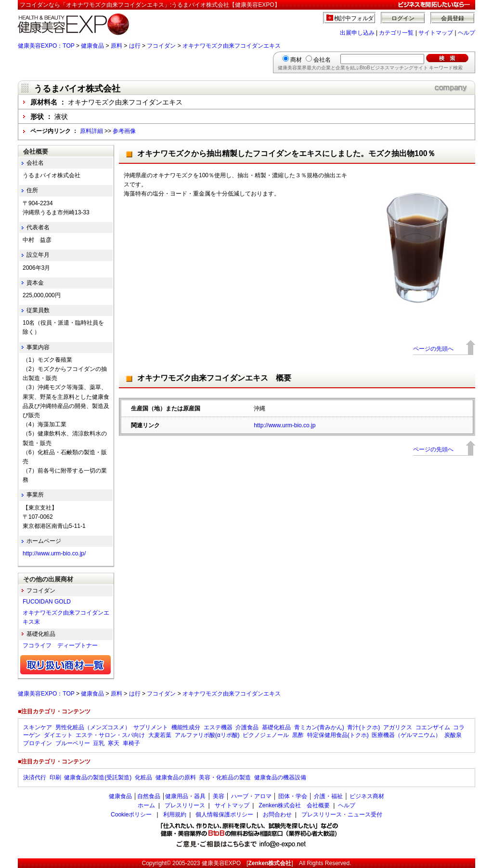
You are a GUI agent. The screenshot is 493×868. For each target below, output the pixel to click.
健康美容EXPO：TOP (46, 46)
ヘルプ (467, 33)
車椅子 (131, 743)
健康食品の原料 (176, 777)
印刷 (55, 777)
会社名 (322, 60)
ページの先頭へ (433, 349)
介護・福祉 (328, 796)
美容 (219, 796)
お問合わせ (277, 815)
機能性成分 (186, 727)
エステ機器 (218, 727)
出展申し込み (357, 33)
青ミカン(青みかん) (319, 727)
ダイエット (58, 735)
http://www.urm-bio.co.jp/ (54, 553)
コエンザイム (433, 727)
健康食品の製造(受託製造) (98, 777)
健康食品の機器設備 (280, 777)
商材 (296, 60)
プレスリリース (185, 805)
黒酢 (298, 735)
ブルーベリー (73, 743)
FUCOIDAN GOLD (47, 602)
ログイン (403, 18)
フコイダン (161, 46)
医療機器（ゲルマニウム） (406, 735)
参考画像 (124, 131)
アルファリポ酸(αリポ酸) (207, 735)
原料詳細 (91, 131)
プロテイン (38, 743)
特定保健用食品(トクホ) (338, 735)
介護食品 (247, 727)
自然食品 (149, 796)
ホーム (146, 805)
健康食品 (92, 46)
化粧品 (143, 777)
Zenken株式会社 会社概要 (294, 805)
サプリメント (151, 727)
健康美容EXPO (221, 863)
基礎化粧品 (276, 727)
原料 (117, 46)
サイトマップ (436, 33)
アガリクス (398, 727)
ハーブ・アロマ (251, 796)
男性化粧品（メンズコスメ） (93, 727)
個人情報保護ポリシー (224, 815)
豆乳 (99, 743)
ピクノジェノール (266, 735)
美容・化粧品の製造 (225, 777)
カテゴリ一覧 (396, 33)
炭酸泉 (453, 735)
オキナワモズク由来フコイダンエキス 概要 (214, 378)
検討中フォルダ (354, 18)
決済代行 (35, 777)
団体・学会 (293, 796)
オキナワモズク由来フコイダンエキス (232, 46)
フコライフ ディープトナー (60, 645)
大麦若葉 (160, 735)
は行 (135, 46)
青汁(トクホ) (363, 727)
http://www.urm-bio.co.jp (285, 425)
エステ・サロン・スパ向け (110, 735)
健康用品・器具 (185, 796)
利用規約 (175, 815)
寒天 (114, 743)
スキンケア (38, 727)
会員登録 (453, 18)
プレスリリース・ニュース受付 (342, 815)
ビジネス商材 (367, 796)
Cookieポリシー (131, 815)
